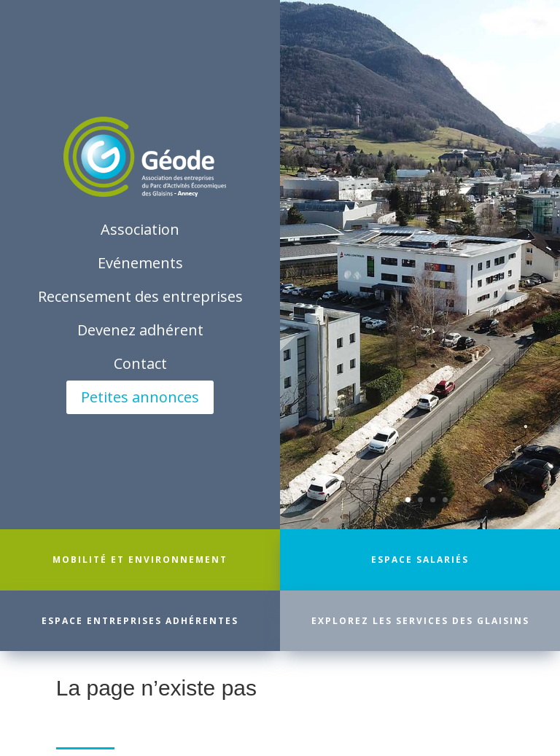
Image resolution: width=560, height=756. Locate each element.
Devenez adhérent (140, 330)
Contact (140, 363)
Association (140, 229)
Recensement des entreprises (140, 296)
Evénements (140, 263)
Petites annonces (140, 397)
